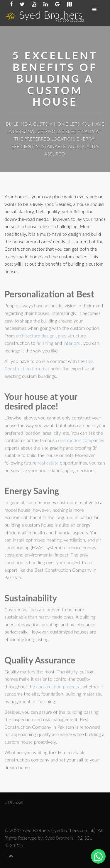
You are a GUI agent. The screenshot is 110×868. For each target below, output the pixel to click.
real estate (49, 463)
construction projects (58, 687)
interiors (72, 344)
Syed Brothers (44, 15)
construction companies (80, 441)
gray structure (72, 336)
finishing (46, 344)
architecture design (36, 336)
